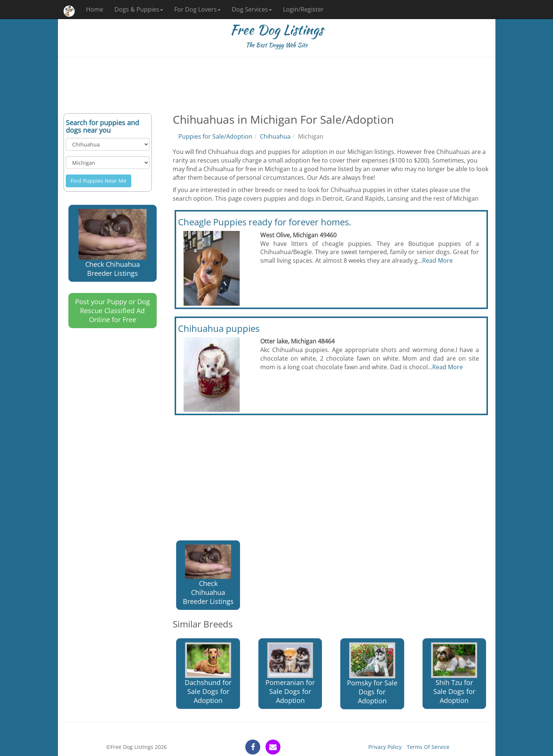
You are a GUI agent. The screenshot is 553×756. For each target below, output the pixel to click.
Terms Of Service (428, 747)
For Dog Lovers (197, 9)
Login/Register (303, 9)
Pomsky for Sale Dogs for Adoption (372, 674)
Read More (437, 260)
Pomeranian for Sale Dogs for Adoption (290, 674)
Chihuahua (275, 136)
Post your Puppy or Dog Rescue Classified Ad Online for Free (113, 311)
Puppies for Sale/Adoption (215, 136)
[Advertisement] (277, 85)
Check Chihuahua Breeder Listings (113, 243)
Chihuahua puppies (219, 328)
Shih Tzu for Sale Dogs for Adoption (454, 674)
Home (95, 9)
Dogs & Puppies (139, 9)
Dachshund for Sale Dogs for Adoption (208, 674)
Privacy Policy (385, 747)
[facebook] (253, 747)
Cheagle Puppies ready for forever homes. (265, 222)
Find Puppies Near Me (99, 181)
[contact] (273, 747)
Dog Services (252, 9)
